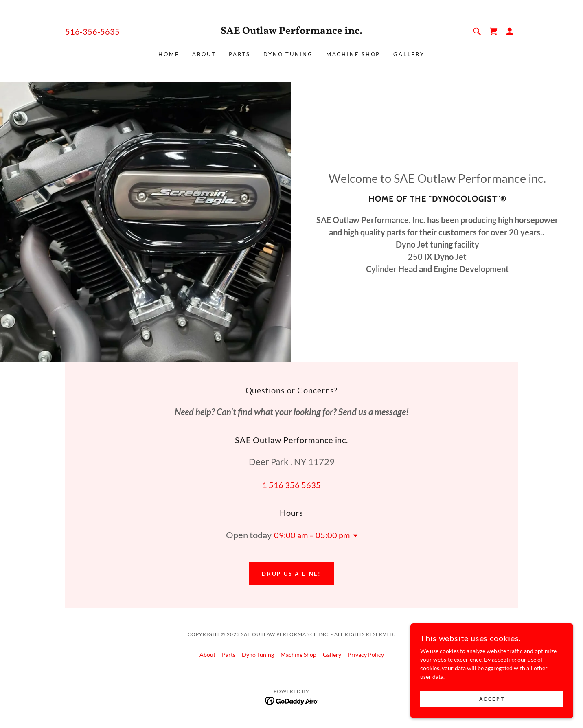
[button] (510, 31)
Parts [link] (240, 54)
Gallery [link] (409, 54)
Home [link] (169, 54)
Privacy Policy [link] (366, 655)
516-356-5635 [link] (92, 31)
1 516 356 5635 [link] (291, 485)
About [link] (204, 54)
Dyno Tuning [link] (288, 54)
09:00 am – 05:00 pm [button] (312, 535)
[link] (292, 32)
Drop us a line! (291, 574)
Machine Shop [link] (353, 54)
